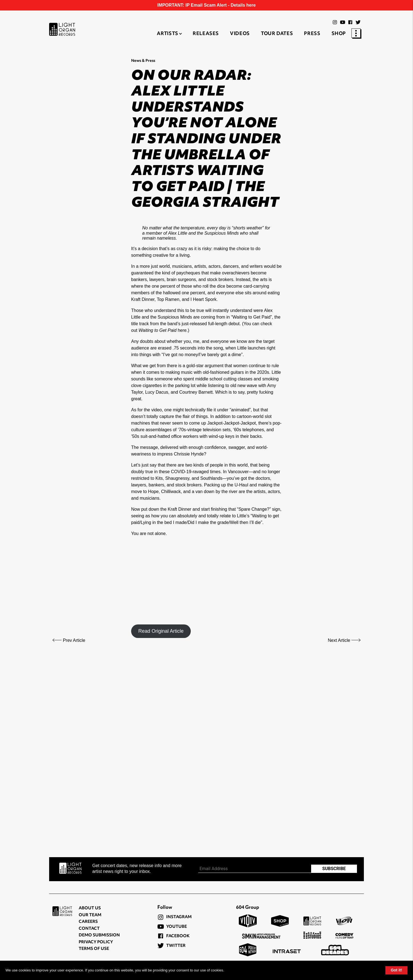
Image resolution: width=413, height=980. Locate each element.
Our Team (90, 915)
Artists (167, 34)
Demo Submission (99, 935)
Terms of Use (94, 949)
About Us (90, 908)
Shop (339, 34)
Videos (240, 34)
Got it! (396, 970)
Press (312, 34)
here (182, 330)
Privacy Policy (96, 942)
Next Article (344, 640)
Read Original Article (161, 631)
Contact (89, 929)
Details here (243, 5)
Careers (88, 922)
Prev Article (69, 640)
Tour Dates (277, 34)
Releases (206, 34)
